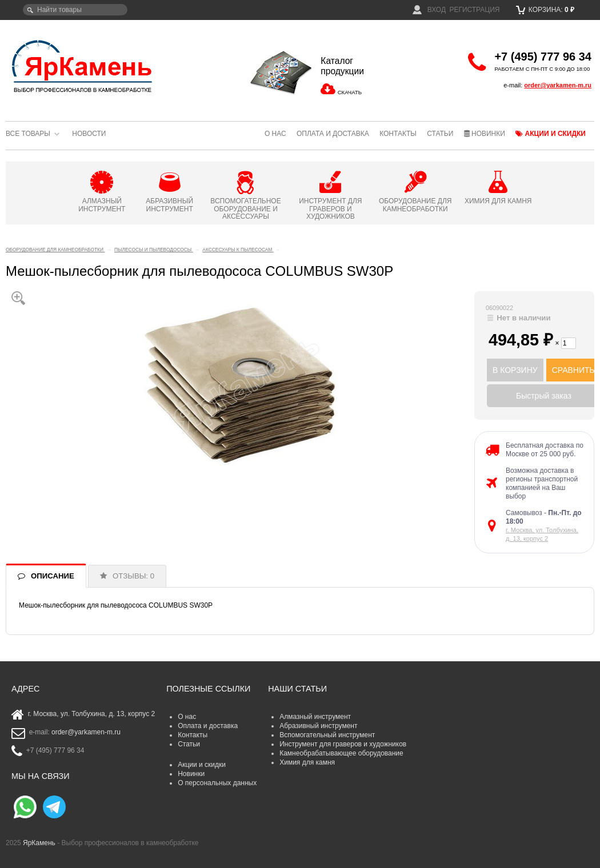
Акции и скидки (551, 134)
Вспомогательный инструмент (327, 735)
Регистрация (474, 10)
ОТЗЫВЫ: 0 (133, 576)
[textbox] (75, 10)
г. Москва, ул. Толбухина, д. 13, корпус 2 (92, 714)
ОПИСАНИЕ (53, 576)
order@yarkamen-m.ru (558, 85)
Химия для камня (307, 762)
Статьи (440, 134)
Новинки (485, 134)
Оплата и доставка (333, 134)
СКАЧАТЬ (350, 92)
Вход (429, 10)
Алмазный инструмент (315, 717)
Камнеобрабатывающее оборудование (341, 753)
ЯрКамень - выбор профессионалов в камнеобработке (83, 66)
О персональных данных (217, 783)
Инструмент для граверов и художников (343, 744)
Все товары (28, 134)
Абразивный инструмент (318, 726)
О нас (275, 134)
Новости (89, 134)
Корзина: (545, 10)
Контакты (398, 134)
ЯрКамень (39, 843)
